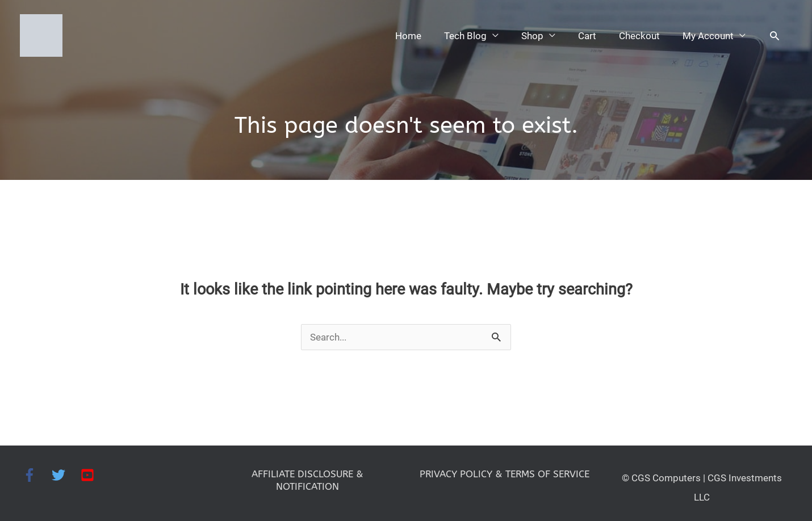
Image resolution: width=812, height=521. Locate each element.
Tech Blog (457, 31)
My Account (706, 31)
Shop (525, 31)
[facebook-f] (37, 467)
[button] (774, 31)
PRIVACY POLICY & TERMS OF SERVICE (505, 472)
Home (398, 31)
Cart (581, 31)
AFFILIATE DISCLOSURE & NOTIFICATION (307, 472)
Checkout (635, 31)
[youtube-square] (89, 467)
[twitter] (66, 467)
